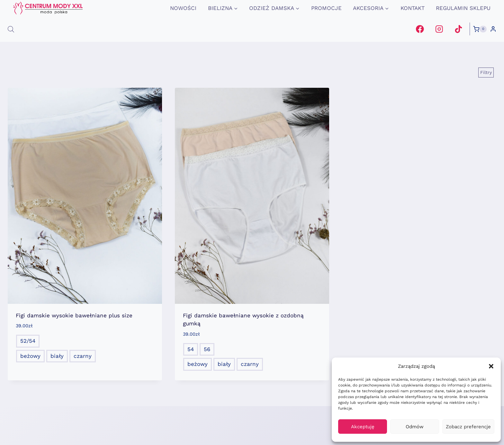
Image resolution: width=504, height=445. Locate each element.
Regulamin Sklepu (463, 8)
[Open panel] (486, 72)
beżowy (30, 356)
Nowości (183, 8)
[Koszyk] (480, 29)
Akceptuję (363, 427)
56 (207, 349)
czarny (83, 356)
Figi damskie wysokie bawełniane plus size (74, 315)
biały (57, 356)
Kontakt (413, 8)
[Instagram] (439, 29)
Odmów (415, 427)
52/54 (28, 341)
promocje (326, 8)
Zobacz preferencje (468, 427)
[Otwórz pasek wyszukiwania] (11, 29)
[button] (491, 366)
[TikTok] (458, 29)
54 (191, 349)
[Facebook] (420, 29)
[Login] (493, 29)
